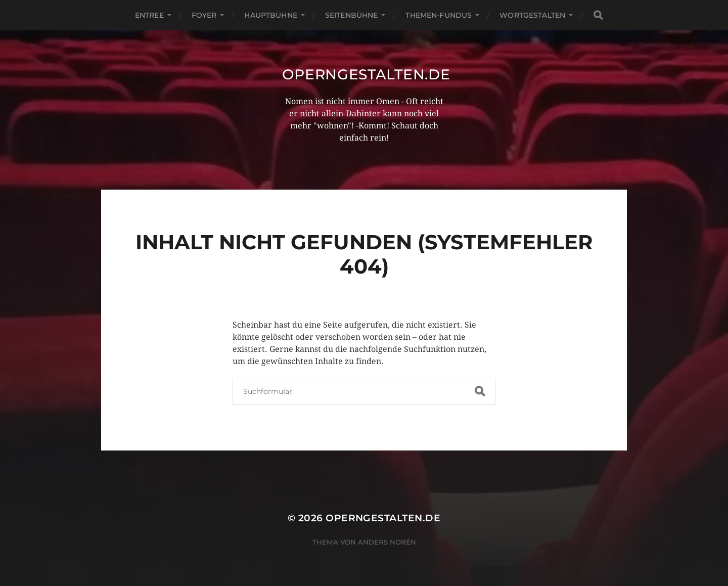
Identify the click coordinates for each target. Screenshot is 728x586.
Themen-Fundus (439, 15)
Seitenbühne (352, 15)
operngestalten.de (366, 74)
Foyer (204, 15)
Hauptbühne (270, 15)
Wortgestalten (532, 15)
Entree (149, 15)
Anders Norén (387, 542)
